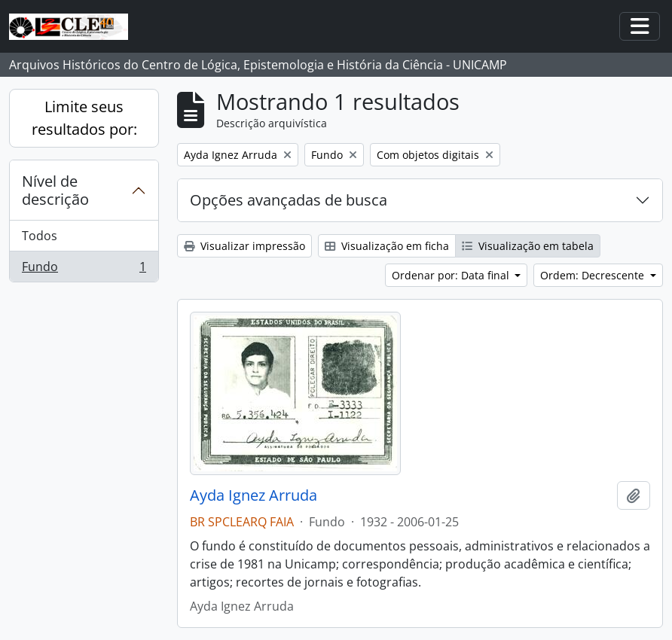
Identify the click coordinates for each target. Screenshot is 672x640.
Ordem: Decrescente (594, 275)
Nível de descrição (55, 190)
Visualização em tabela (528, 246)
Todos (40, 236)
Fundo (84, 270)
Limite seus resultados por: (84, 118)
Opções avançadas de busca (289, 200)
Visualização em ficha (387, 246)
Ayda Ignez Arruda (254, 495)
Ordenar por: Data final (452, 275)
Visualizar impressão (244, 246)
